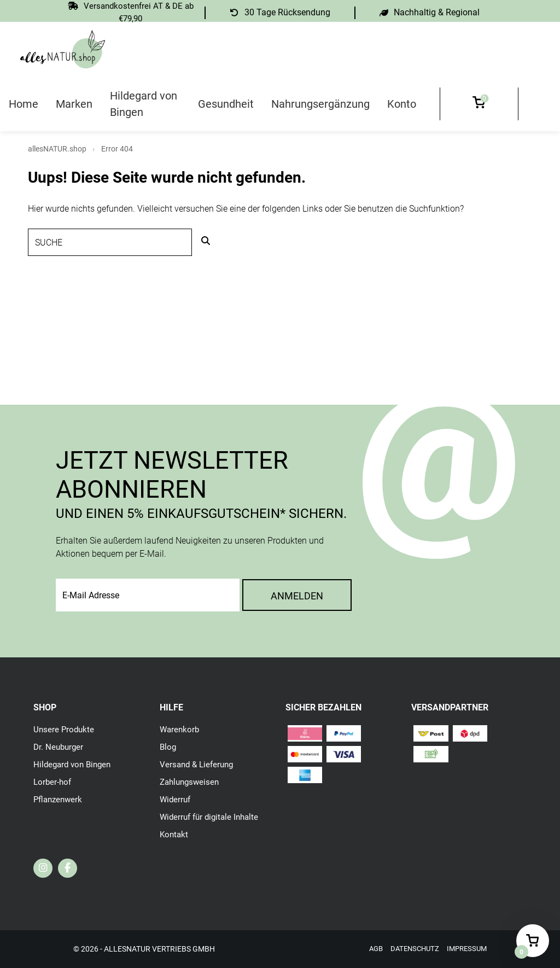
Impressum (465, 949)
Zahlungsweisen (191, 782)
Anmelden (297, 596)
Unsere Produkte (65, 729)
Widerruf (176, 799)
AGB (369, 949)
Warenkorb (180, 729)
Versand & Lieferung (199, 764)
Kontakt (175, 834)
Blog (168, 747)
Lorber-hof (53, 782)
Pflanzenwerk (59, 799)
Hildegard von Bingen (144, 104)
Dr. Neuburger (60, 747)
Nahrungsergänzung (320, 104)
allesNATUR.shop (57, 149)
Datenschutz (410, 949)
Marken (74, 104)
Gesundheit (226, 104)
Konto (402, 104)
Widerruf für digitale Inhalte (212, 817)
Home (24, 104)
